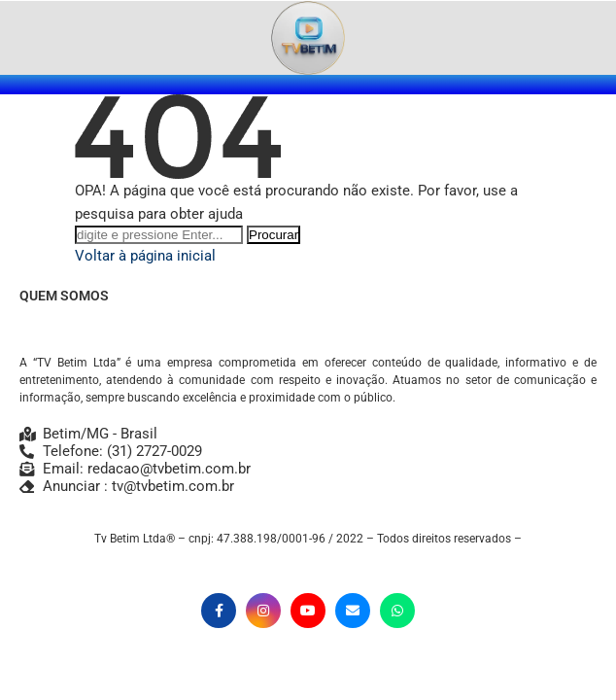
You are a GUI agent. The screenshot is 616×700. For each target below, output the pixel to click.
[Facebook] (219, 611)
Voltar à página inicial (145, 256)
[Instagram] (263, 611)
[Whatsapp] (397, 611)
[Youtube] (308, 611)
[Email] (353, 611)
